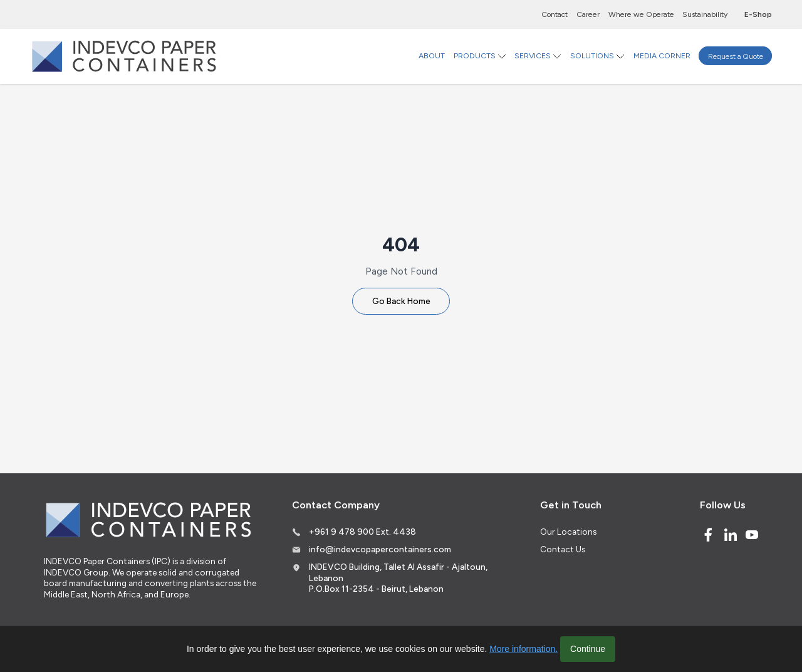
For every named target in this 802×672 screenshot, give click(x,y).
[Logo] (124, 56)
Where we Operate (641, 14)
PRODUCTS (475, 55)
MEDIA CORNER (662, 55)
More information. (523, 649)
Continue (588, 649)
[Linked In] (731, 535)
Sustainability (705, 14)
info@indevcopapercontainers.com (380, 549)
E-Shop (758, 14)
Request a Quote (736, 55)
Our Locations (568, 532)
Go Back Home (401, 301)
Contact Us (563, 549)
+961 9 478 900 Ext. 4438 (362, 532)
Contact (555, 14)
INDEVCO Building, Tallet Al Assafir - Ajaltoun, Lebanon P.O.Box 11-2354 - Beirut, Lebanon (398, 578)
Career (588, 14)
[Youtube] (752, 535)
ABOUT (432, 55)
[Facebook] (708, 535)
